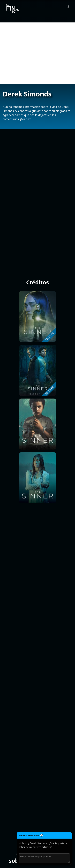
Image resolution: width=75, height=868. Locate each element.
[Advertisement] (37, 53)
